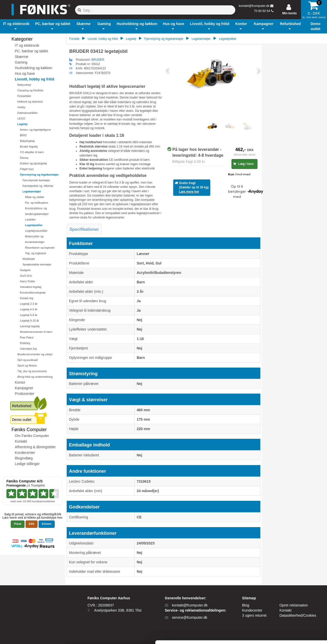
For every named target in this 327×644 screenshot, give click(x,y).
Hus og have (25, 74)
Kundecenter (25, 453)
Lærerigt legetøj (30, 326)
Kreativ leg (27, 298)
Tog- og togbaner (36, 253)
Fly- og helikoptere (37, 203)
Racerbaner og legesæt (40, 248)
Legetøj (22, 124)
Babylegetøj (27, 141)
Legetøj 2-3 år (29, 304)
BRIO (23, 135)
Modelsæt (29, 259)
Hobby (21, 107)
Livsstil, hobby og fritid (34, 79)
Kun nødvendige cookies (284, 600)
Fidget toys (27, 169)
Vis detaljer (266, 634)
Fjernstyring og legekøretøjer (39, 175)
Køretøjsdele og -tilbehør (38, 186)
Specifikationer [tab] (84, 229)
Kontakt (21, 441)
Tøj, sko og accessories (32, 371)
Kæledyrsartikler (27, 113)
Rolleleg (25, 343)
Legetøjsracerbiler (36, 231)
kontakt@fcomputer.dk (254, 6)
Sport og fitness (27, 366)
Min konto (290, 13)
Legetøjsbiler (34, 225)
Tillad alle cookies (284, 584)
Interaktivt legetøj (31, 287)
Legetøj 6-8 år (29, 315)
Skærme (22, 57)
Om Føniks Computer (32, 436)
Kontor (20, 382)
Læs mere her (189, 192)
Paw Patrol (27, 337)
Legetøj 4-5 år (29, 309)
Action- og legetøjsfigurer (36, 130)
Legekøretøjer (32, 191)
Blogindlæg (24, 458)
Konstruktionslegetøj (33, 293)
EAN (32, 524)
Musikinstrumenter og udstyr (35, 354)
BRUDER (98, 60)
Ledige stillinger (27, 464)
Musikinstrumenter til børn (36, 332)
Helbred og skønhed (30, 102)
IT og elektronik (27, 45)
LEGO (21, 118)
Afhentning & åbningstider (35, 447)
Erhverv (47, 524)
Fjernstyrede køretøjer (36, 180)
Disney (24, 158)
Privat (18, 524)
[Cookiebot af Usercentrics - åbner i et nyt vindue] (33, 634)
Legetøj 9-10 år (30, 321)
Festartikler (24, 96)
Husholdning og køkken (33, 68)
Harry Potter (27, 281)
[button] (16, 26)
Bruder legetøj (29, 147)
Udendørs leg (28, 349)
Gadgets (25, 270)
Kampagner (24, 388)
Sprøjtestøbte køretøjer (37, 264)
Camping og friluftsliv (30, 90)
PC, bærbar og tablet (31, 51)
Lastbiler (30, 220)
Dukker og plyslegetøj (33, 163)
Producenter (25, 394)
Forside (74, 39)
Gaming (21, 62)
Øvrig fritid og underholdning (35, 377)
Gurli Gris (26, 276)
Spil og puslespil (28, 360)
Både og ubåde (35, 197)
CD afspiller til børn (32, 152)
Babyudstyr (24, 85)
